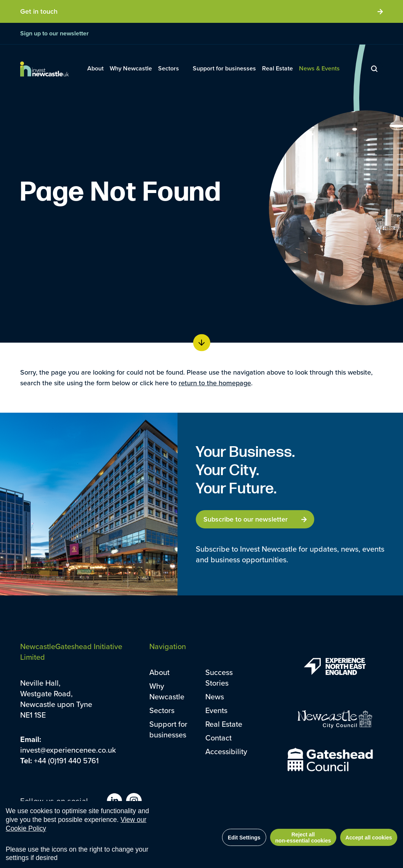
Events (216, 710)
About (159, 672)
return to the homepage (215, 383)
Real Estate (224, 724)
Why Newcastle (167, 691)
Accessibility (226, 751)
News (215, 696)
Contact (218, 738)
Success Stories (219, 677)
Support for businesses (168, 729)
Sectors (162, 710)
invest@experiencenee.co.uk (68, 750)
